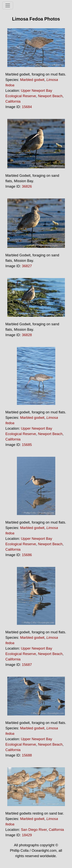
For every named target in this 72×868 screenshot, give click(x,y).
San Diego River (34, 830)
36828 (27, 335)
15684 (27, 107)
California (13, 101)
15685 (27, 445)
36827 (27, 266)
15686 (27, 555)
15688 (27, 755)
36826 (27, 186)
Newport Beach (50, 96)
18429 (27, 835)
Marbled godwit (32, 80)
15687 (27, 665)
